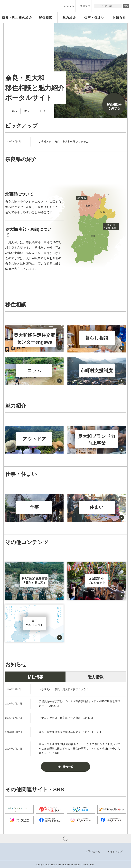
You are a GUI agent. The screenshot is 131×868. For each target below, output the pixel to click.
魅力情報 (96, 677)
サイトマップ (115, 851)
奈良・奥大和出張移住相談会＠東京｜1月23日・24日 (70, 732)
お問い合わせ (93, 851)
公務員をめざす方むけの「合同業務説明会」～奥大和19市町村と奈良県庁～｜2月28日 (80, 703)
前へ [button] (14, 111)
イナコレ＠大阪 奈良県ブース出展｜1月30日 (66, 718)
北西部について (19, 194)
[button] (67, 6)
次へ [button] (27, 111)
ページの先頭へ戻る (66, 838)
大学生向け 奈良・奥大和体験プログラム (64, 142)
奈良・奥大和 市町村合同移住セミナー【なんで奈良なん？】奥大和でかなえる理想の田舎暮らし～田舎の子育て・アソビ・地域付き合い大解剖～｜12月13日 (80, 749)
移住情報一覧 (65, 767)
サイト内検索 (97, 6)
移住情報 (35, 677)
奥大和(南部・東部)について (28, 232)
